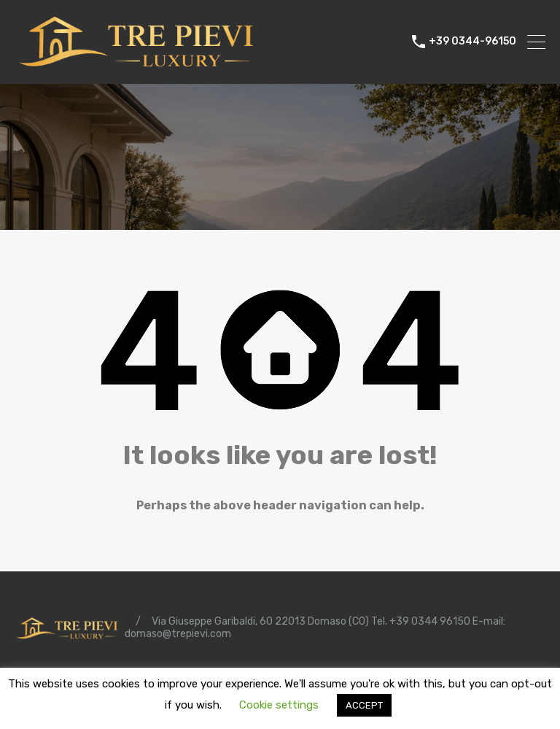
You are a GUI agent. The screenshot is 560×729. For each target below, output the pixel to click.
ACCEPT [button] (364, 705)
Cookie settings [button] (279, 705)
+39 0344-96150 (472, 42)
